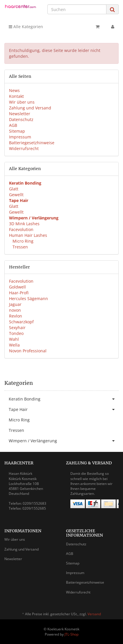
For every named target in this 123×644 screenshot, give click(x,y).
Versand (94, 614)
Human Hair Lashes (28, 235)
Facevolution (21, 229)
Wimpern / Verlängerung (64, 441)
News (14, 90)
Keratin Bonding (64, 399)
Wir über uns (22, 102)
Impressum (20, 137)
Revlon (16, 316)
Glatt (14, 189)
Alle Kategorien (26, 27)
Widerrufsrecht (24, 148)
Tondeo (16, 333)
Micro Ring (22, 241)
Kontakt (16, 96)
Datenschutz (21, 119)
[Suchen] (77, 9)
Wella (14, 345)
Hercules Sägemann (28, 298)
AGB (13, 125)
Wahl (14, 339)
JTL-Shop (72, 634)
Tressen (20, 247)
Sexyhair (17, 328)
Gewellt (16, 195)
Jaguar (15, 304)
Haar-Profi (19, 293)
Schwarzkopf (21, 322)
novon (15, 310)
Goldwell (17, 287)
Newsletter (20, 114)
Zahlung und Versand (30, 108)
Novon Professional (28, 351)
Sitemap (17, 131)
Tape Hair (64, 410)
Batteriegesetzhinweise (32, 143)
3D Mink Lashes (24, 224)
